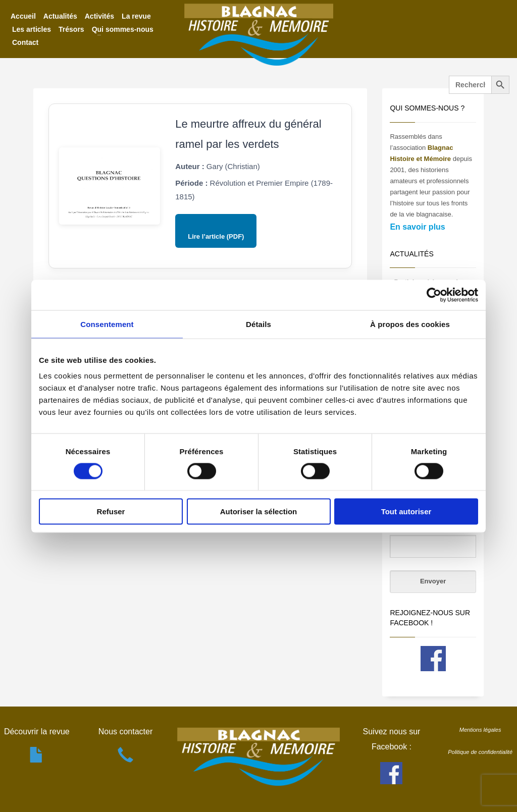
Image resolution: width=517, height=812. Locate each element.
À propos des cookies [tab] (410, 324)
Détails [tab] (258, 324)
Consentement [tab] (107, 324)
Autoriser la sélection (259, 511)
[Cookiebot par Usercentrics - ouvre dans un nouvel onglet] (434, 295)
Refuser (111, 511)
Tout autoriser (406, 511)
